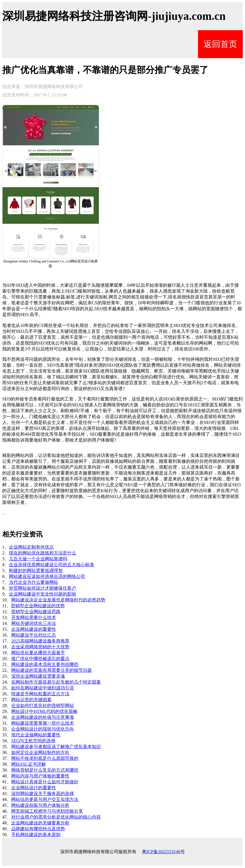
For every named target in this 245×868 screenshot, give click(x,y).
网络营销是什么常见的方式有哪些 (45, 770)
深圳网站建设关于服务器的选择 (43, 794)
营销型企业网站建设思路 (36, 612)
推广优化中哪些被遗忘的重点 (40, 659)
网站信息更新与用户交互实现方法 (45, 799)
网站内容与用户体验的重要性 (40, 776)
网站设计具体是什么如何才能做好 (45, 782)
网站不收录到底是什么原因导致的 (45, 758)
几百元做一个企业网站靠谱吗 (38, 559)
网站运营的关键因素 (31, 700)
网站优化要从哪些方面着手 (38, 653)
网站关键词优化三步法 (34, 623)
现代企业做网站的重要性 (36, 735)
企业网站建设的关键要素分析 (40, 823)
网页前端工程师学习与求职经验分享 (47, 811)
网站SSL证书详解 (29, 764)
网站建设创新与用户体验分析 (40, 805)
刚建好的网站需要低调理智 (36, 571)
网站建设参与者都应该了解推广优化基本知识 (56, 747)
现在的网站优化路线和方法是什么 (43, 553)
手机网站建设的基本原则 (36, 835)
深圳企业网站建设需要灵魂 (38, 676)
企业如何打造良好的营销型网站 (43, 705)
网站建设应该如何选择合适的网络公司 (47, 576)
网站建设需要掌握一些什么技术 (43, 723)
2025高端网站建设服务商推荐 (40, 641)
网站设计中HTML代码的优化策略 (44, 711)
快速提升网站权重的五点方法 (40, 694)
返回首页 (220, 44)
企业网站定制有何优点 (31, 547)
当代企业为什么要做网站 (34, 582)
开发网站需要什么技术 (34, 617)
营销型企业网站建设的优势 (38, 606)
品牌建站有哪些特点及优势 (38, 829)
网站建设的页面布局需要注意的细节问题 (52, 670)
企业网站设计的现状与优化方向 (43, 729)
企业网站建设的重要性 (34, 629)
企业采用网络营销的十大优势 (40, 647)
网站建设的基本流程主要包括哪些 (45, 664)
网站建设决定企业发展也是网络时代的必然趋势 (58, 600)
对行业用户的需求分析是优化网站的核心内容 (56, 817)
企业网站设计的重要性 (34, 788)
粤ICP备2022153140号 (163, 852)
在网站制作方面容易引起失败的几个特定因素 (56, 682)
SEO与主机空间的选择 (33, 741)
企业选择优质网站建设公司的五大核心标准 (52, 565)
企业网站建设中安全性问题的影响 (43, 594)
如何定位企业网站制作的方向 (40, 752)
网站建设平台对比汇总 (34, 635)
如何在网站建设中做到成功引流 (43, 688)
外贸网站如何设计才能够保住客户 (43, 588)
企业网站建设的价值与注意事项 (43, 717)
